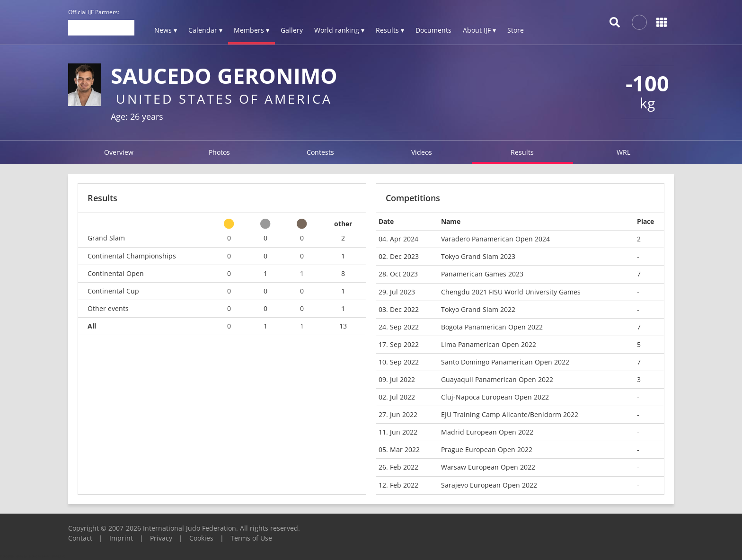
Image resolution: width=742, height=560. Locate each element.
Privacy (161, 538)
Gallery (292, 30)
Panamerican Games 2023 (482, 274)
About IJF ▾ (479, 30)
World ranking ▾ (339, 30)
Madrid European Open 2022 (487, 432)
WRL (623, 152)
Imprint (121, 538)
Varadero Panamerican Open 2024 (495, 239)
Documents (433, 30)
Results (522, 152)
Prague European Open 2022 (487, 449)
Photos (219, 152)
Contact (80, 538)
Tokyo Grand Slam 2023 (478, 256)
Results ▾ (390, 30)
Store (516, 30)
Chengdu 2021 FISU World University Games (511, 292)
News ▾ (166, 30)
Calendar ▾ (205, 30)
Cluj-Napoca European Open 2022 (495, 397)
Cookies (201, 538)
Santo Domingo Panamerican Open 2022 (505, 362)
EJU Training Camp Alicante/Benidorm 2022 (510, 414)
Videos (422, 152)
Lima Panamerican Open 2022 (489, 344)
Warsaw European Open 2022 (488, 467)
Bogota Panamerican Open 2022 (492, 327)
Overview (119, 152)
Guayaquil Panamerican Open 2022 (497, 379)
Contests (320, 152)
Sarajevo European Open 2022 (489, 485)
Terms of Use (251, 538)
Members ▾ (252, 30)
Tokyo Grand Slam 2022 (478, 309)
